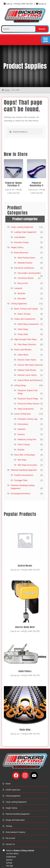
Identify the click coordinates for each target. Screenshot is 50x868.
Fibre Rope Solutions (27, 330)
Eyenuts (21, 420)
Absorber (22, 279)
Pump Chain (23, 319)
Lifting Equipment (19, 289)
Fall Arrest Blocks (26, 263)
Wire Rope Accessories (27, 450)
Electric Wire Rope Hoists (29, 350)
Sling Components (26, 394)
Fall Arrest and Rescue (24, 253)
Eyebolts (22, 415)
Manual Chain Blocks (27, 355)
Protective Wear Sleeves (29, 389)
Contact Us (10, 829)
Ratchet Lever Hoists (27, 360)
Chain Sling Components (28, 309)
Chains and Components (25, 304)
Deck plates (23, 409)
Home (7, 75)
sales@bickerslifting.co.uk (17, 866)
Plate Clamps (24, 430)
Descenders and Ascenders (29, 258)
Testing (9, 811)
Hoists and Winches (23, 335)
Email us (41, 4)
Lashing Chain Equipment (25, 217)
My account (10, 824)
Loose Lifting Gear (22, 399)
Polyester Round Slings (28, 384)
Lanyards (18, 274)
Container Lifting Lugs (28, 404)
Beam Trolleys (24, 299)
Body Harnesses (21, 238)
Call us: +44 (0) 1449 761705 (18, 4)
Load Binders (20, 222)
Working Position (25, 248)
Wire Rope (22, 445)
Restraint (22, 284)
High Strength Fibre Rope (25, 325)
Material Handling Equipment (24, 455)
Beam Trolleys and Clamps (26, 294)
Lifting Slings (20, 371)
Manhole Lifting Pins (27, 425)
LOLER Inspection (13, 775)
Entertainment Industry (16, 817)
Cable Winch (23, 340)
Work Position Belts (26, 243)
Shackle (21, 435)
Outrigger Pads (21, 466)
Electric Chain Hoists (27, 345)
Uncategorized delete (20, 479)
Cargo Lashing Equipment (22, 212)
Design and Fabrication (15, 805)
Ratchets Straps (21, 228)
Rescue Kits (23, 268)
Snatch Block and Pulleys (29, 365)
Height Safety (17, 233)
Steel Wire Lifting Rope (25, 440)
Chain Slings (23, 314)
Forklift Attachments (24, 460)
